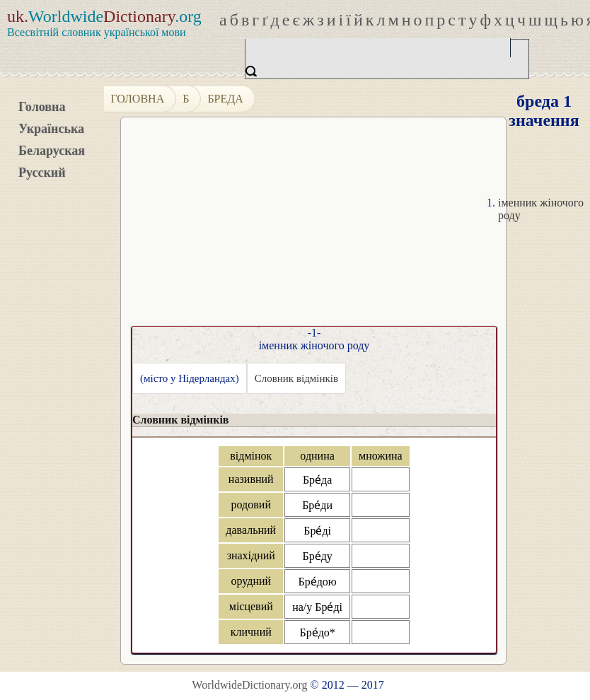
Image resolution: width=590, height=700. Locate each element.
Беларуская (52, 151)
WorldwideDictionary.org (249, 685)
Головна (42, 107)
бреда (225, 99)
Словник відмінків (296, 378)
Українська (51, 129)
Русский (42, 173)
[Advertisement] (344, 227)
